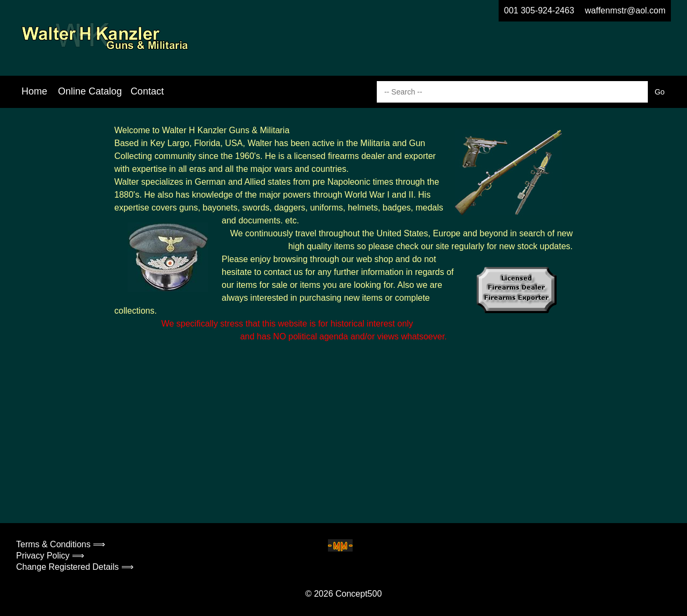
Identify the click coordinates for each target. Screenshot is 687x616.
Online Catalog (90, 91)
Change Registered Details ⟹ (75, 567)
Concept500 (359, 594)
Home (34, 91)
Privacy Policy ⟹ (50, 556)
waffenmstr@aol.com (625, 10)
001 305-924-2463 (539, 10)
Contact (147, 91)
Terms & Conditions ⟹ (61, 544)
